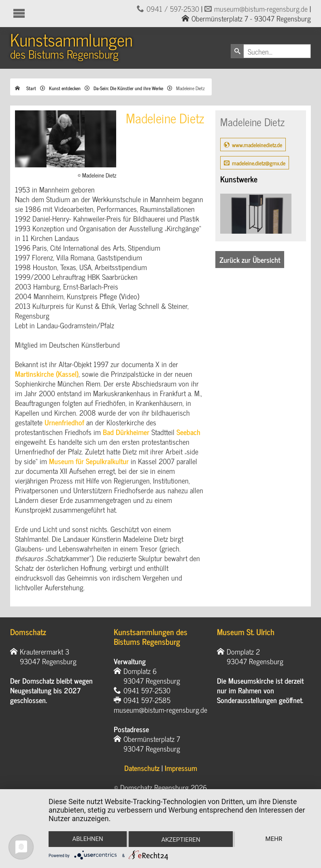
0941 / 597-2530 (173, 8)
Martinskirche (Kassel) (47, 374)
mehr (274, 839)
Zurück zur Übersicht (250, 260)
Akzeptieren (181, 840)
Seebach (188, 432)
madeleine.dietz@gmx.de (259, 163)
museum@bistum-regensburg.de (261, 8)
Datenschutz (142, 768)
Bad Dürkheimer (126, 432)
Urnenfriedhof (64, 422)
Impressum (181, 768)
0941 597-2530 (147, 690)
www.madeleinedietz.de (257, 145)
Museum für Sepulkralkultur (89, 461)
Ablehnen (87, 839)
